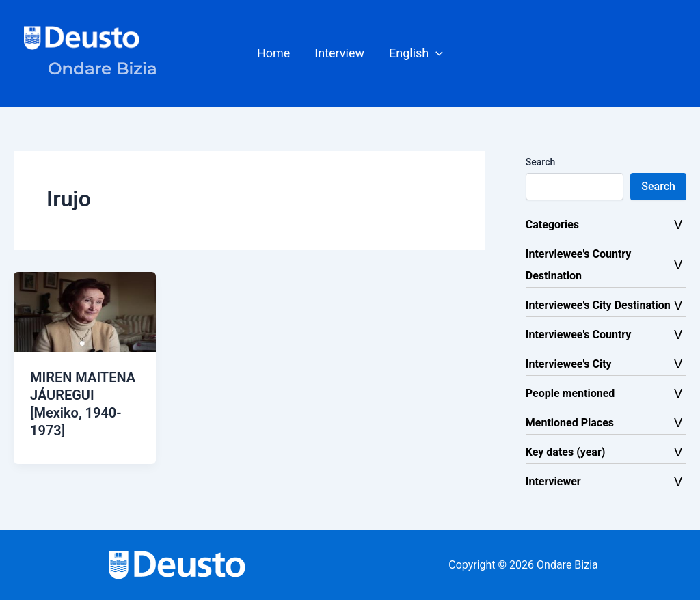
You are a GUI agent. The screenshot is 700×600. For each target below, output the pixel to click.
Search (540, 162)
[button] (416, 53)
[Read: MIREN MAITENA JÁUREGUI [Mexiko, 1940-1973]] (85, 311)
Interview (339, 53)
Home (273, 53)
